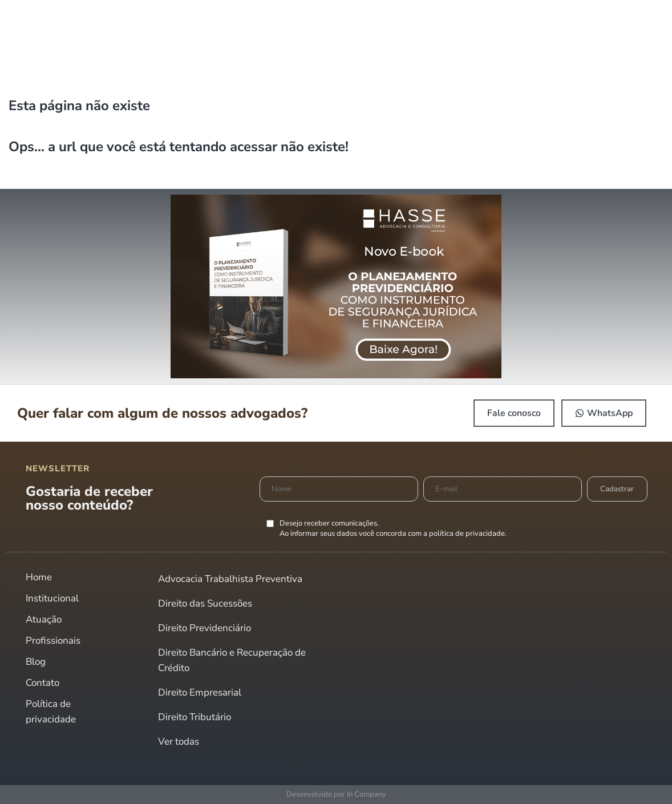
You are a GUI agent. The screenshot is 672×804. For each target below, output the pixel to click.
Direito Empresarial (200, 692)
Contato (42, 683)
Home (39, 577)
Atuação (44, 619)
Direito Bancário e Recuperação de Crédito (232, 660)
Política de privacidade (51, 712)
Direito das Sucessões (205, 603)
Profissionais (53, 641)
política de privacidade (467, 534)
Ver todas (179, 742)
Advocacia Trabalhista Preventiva (230, 579)
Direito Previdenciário (205, 628)
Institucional (52, 598)
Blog (36, 662)
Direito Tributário (195, 717)
